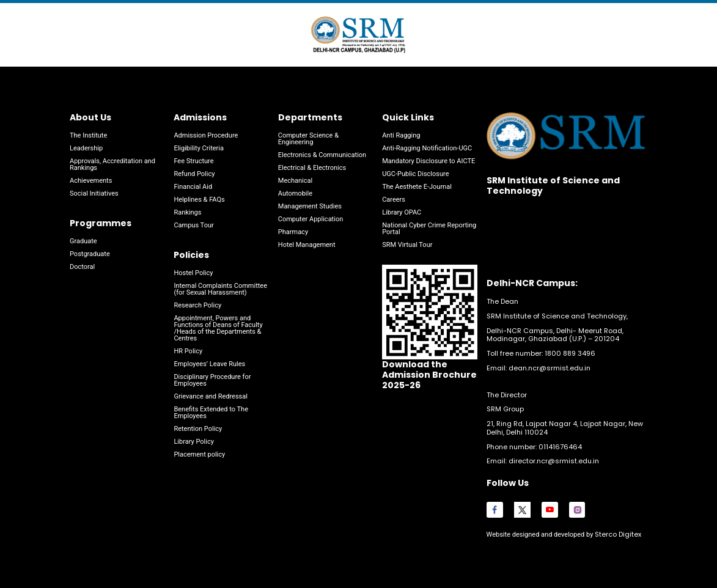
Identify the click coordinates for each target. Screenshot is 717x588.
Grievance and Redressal (211, 396)
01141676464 (560, 447)
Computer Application (311, 219)
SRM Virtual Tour (407, 245)
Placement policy (199, 454)
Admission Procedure (206, 135)
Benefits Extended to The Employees (211, 413)
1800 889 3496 (570, 353)
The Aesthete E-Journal (417, 187)
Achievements (91, 181)
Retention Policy (198, 429)
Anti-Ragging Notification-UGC (427, 148)
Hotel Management (307, 245)
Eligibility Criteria (199, 148)
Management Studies (310, 206)
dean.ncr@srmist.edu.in (550, 368)
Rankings (187, 212)
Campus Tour (193, 225)
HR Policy (188, 351)
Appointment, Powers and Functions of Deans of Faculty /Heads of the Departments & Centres (218, 328)
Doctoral (82, 267)
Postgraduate (90, 254)
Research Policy (197, 305)
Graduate (83, 241)
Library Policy (193, 442)
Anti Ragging (401, 135)
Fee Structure (193, 161)
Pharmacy (293, 232)
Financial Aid (193, 187)
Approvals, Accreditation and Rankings (112, 164)
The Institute (88, 135)
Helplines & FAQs (199, 200)
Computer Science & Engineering (308, 139)
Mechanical (295, 181)
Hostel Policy (193, 273)
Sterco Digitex (617, 534)
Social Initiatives (94, 193)
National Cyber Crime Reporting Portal (429, 229)
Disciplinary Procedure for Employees (212, 380)
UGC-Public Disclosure (415, 174)
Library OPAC (402, 212)
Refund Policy (194, 174)
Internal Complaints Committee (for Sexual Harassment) (220, 289)
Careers (394, 200)
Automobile (295, 193)
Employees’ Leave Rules (209, 364)
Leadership (86, 148)
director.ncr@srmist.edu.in (554, 461)
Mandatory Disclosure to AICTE (428, 161)
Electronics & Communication (322, 155)
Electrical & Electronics (312, 168)
